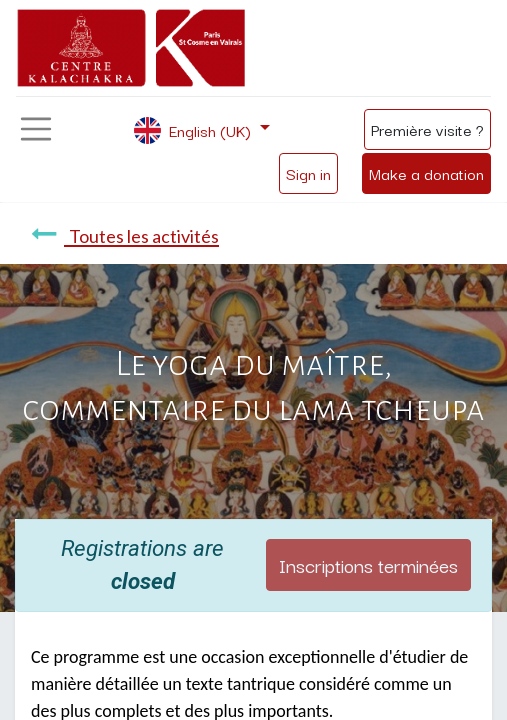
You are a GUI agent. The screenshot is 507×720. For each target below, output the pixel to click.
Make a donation (426, 173)
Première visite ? (427, 129)
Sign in (308, 173)
